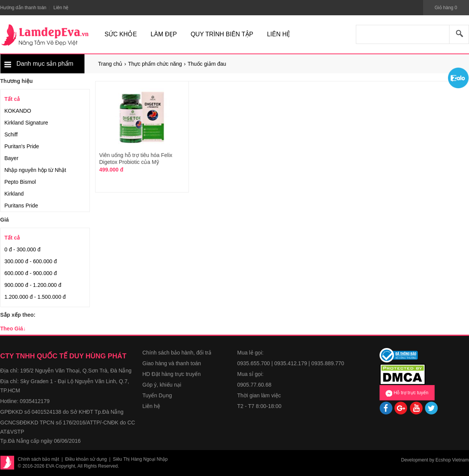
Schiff (11, 134)
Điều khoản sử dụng (86, 459)
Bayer (12, 158)
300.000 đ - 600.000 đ (31, 261)
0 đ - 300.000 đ (23, 249)
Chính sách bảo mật (39, 459)
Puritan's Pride (22, 146)
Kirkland (14, 194)
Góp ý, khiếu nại (162, 385)
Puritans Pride (21, 206)
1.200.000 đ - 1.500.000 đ (35, 297)
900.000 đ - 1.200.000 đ (33, 285)
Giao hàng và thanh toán (172, 363)
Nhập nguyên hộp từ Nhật (35, 170)
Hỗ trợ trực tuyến (407, 393)
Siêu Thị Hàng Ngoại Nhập (140, 459)
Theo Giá (13, 329)
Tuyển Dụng (157, 395)
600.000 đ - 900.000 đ (31, 273)
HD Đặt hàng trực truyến (172, 374)
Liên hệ (151, 406)
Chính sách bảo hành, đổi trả (177, 353)
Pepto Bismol (20, 182)
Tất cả (12, 99)
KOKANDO (18, 111)
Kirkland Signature (26, 123)
